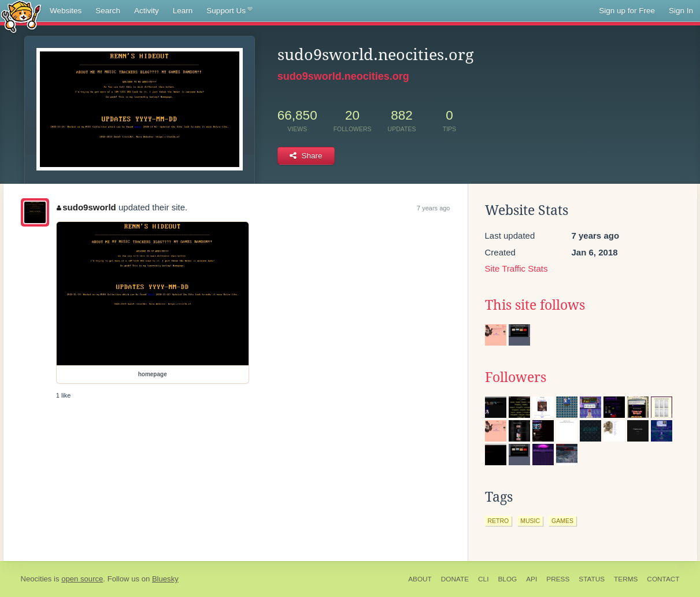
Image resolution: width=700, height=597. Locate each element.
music (530, 521)
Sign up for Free (627, 11)
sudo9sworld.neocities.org (343, 76)
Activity (147, 11)
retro (499, 521)
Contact (663, 579)
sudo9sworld (86, 207)
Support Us (229, 11)
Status (592, 579)
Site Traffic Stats (516, 268)
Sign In (681, 11)
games (562, 521)
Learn (183, 11)
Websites (66, 11)
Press (558, 579)
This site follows (535, 305)
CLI (483, 579)
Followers (516, 377)
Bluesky (165, 579)
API (532, 579)
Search (108, 11)
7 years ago (433, 208)
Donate (455, 579)
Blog (507, 579)
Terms (626, 579)
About (420, 579)
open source (82, 579)
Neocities (36, 579)
